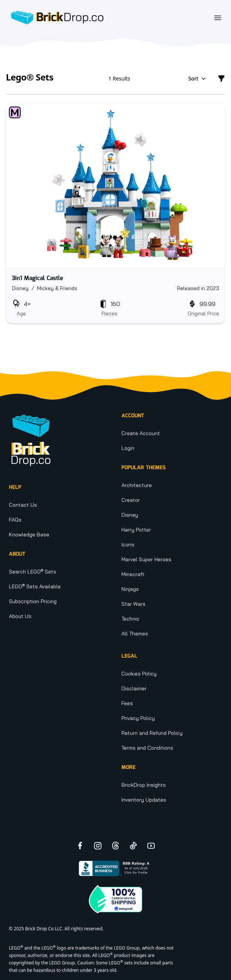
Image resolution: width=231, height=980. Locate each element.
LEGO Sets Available (35, 586)
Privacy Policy (138, 718)
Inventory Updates (144, 800)
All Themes (135, 634)
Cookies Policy (139, 674)
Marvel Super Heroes (146, 559)
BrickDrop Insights (144, 785)
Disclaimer (134, 688)
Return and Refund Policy (152, 733)
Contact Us (23, 505)
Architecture (137, 485)
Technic (130, 619)
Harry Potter (136, 530)
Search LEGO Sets (33, 572)
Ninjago (130, 589)
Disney (130, 515)
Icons (128, 545)
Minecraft (133, 574)
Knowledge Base (29, 535)
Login (128, 448)
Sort (198, 79)
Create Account (141, 433)
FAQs (15, 520)
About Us (20, 616)
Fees (127, 703)
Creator (131, 500)
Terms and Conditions (147, 748)
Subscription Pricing (33, 601)
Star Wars (133, 604)
